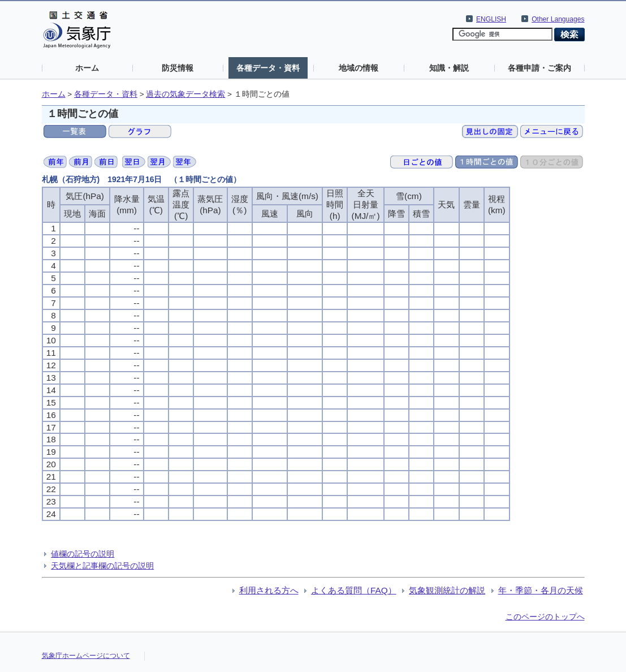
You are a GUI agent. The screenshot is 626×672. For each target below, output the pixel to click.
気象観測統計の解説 (447, 590)
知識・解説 (449, 68)
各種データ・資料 (268, 68)
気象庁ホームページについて (86, 656)
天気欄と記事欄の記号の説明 (102, 566)
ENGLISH (491, 19)
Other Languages (558, 19)
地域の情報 (359, 68)
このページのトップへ (545, 617)
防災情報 (178, 68)
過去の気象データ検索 (185, 94)
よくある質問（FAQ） (354, 590)
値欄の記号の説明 (83, 554)
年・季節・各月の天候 (541, 590)
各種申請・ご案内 (539, 68)
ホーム (87, 68)
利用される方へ (269, 590)
